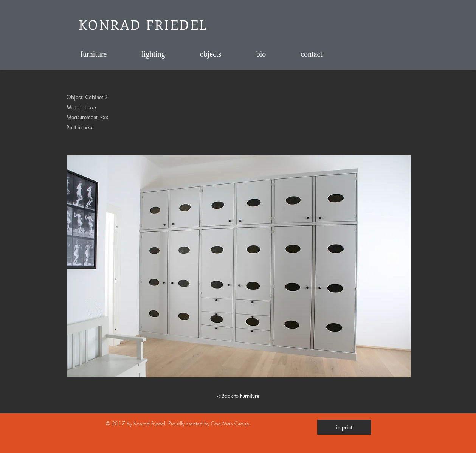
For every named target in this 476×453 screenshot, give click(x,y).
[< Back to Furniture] (238, 396)
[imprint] (344, 427)
